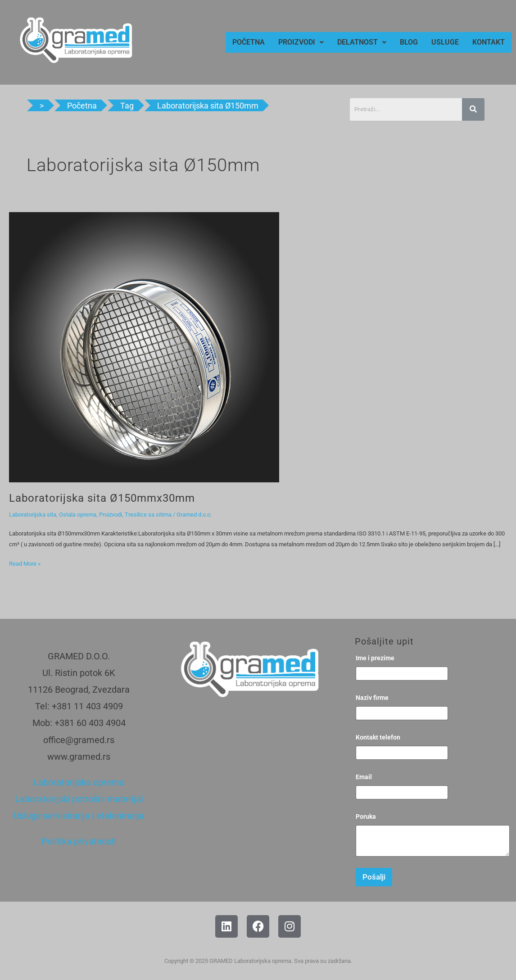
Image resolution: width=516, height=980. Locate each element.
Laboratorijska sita (33, 515)
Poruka (366, 817)
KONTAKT (489, 42)
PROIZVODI (301, 42)
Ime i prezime (375, 658)
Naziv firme (372, 698)
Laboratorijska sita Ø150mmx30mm (102, 498)
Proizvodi (111, 515)
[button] (301, 42)
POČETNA (249, 42)
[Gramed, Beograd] (245, 784)
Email (364, 777)
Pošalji (374, 877)
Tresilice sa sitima (148, 515)
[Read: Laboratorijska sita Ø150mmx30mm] (144, 347)
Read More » (25, 563)
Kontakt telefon (378, 737)
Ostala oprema (78, 515)
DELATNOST (362, 42)
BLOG (409, 42)
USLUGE (445, 42)
